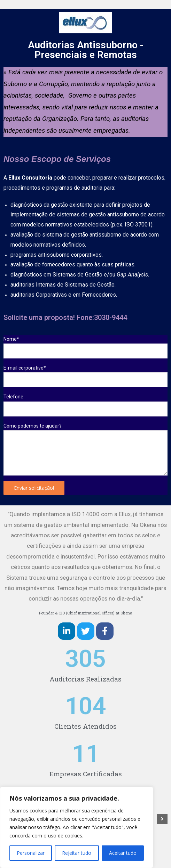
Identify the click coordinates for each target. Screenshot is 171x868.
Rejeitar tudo (77, 853)
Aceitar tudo (123, 853)
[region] (77, 827)
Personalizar (31, 853)
